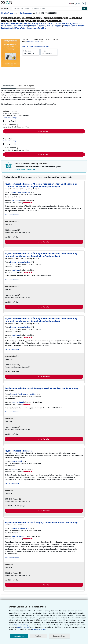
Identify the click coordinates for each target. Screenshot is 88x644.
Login (78, 3)
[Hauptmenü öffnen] (5, 8)
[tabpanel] (43, 97)
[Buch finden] (84, 8)
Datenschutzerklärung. (40, 629)
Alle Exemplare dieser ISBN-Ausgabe (35, 46)
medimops (16, 200)
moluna (14, 469)
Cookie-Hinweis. (23, 627)
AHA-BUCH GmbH (18, 536)
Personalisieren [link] (59, 636)
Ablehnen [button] (38, 636)
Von (31, 52)
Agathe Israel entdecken (25, 169)
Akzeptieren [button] (19, 636)
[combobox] (47, 8)
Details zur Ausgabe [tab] (26, 86)
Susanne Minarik (18, 402)
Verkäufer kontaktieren (12, 215)
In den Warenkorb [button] (44, 131)
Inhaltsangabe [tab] (9, 86)
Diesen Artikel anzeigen (10, 118)
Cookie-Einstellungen (22, 625)
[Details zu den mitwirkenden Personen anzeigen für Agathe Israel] (75, 23)
